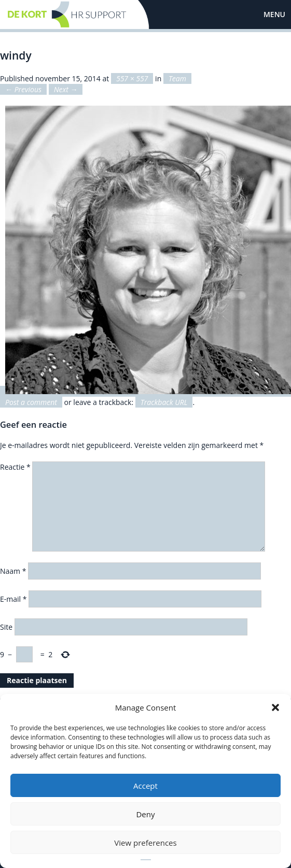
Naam (13, 571)
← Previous (23, 89)
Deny (145, 814)
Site (6, 627)
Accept (145, 786)
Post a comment (31, 402)
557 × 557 (132, 78)
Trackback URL (164, 402)
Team (177, 78)
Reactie (15, 467)
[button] (275, 707)
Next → (66, 89)
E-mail (13, 599)
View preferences (145, 843)
